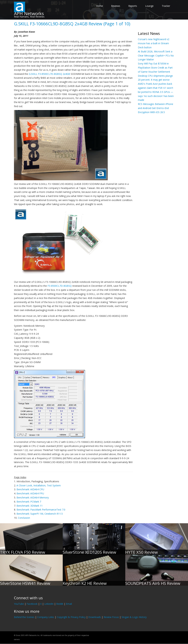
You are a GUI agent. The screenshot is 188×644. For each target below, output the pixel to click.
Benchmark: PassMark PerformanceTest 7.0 (41, 510)
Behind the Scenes (24, 617)
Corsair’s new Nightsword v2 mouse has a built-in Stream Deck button (154, 43)
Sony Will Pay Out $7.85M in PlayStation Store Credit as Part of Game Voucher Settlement (155, 68)
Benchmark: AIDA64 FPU (30, 493)
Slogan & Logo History (134, 617)
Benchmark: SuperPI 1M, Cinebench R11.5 (40, 514)
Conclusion (24, 518)
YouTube (19, 604)
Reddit (60, 604)
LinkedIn (49, 604)
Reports (133, 6)
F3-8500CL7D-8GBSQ (60, 286)
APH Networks (29, 13)
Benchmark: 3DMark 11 (30, 506)
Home (100, 6)
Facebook (32, 604)
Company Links (46, 617)
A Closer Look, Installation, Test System (39, 485)
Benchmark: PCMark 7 (29, 502)
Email (69, 604)
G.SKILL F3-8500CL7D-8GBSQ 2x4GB (49, 74)
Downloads (95, 617)
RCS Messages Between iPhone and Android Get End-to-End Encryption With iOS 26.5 (156, 108)
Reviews (116, 6)
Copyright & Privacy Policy (71, 617)
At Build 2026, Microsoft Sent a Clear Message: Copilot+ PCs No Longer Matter (156, 56)
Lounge (149, 6)
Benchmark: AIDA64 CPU (30, 489)
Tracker (166, 6)
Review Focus (111, 617)
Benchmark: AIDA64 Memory (33, 497)
